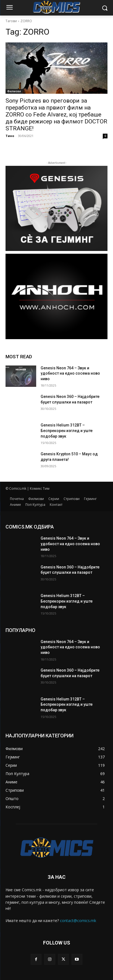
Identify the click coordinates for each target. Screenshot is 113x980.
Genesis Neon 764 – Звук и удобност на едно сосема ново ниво (70, 373)
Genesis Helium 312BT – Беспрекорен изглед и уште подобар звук (67, 431)
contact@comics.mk (78, 921)
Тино (10, 136)
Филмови (14, 91)
